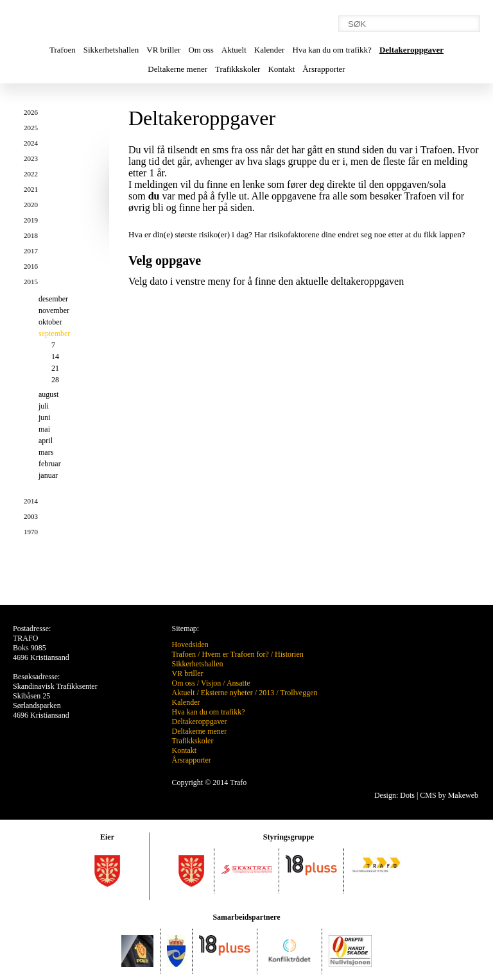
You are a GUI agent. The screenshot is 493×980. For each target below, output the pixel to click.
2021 (31, 189)
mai (44, 429)
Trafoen (63, 50)
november (54, 310)
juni (45, 418)
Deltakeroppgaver (411, 50)
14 (55, 357)
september (54, 334)
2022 (31, 174)
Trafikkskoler (238, 69)
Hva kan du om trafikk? (332, 50)
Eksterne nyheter (227, 693)
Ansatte (238, 683)
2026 (31, 112)
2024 (31, 143)
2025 (31, 128)
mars (46, 452)
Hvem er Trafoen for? (235, 654)
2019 (31, 220)
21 (55, 368)
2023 (31, 158)
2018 (31, 235)
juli (44, 406)
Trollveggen (298, 693)
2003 (31, 516)
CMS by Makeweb (449, 795)
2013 (266, 693)
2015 (31, 282)
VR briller (163, 50)
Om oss (201, 50)
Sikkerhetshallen (111, 50)
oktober (50, 322)
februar (50, 464)
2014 (31, 501)
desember (53, 299)
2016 (31, 266)
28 (55, 380)
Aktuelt (234, 50)
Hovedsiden (190, 645)
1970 (31, 532)
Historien (289, 654)
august (48, 394)
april (46, 441)
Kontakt (281, 69)
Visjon (211, 683)
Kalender (270, 50)
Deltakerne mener (177, 69)
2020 (31, 205)
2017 (31, 251)
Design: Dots (394, 795)
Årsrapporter (324, 69)
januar (48, 475)
